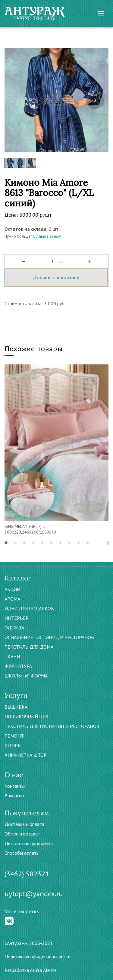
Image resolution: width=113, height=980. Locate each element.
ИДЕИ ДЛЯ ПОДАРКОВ (29, 608)
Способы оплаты (22, 853)
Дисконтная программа (29, 843)
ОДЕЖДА (14, 628)
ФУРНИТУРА (18, 666)
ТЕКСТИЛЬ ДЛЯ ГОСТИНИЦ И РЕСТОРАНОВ (52, 726)
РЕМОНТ (14, 736)
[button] (6, 543)
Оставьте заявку (47, 236)
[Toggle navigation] (101, 14)
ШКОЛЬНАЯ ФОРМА (26, 676)
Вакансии (14, 796)
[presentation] (95, 100)
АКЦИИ (12, 589)
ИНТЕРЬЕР (17, 618)
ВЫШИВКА (16, 707)
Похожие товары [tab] (34, 349)
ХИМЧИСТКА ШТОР (26, 755)
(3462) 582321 (27, 874)
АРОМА (12, 599)
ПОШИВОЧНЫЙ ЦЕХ (26, 717)
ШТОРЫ (13, 745)
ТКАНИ (12, 656)
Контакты (15, 786)
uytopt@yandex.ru (34, 894)
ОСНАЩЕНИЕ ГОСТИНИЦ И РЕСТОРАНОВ (49, 637)
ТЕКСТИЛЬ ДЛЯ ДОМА (29, 647)
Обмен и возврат (22, 834)
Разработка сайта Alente (31, 970)
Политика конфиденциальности (38, 957)
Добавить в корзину (56, 277)
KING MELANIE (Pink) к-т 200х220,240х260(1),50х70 (30, 529)
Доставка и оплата (24, 824)
